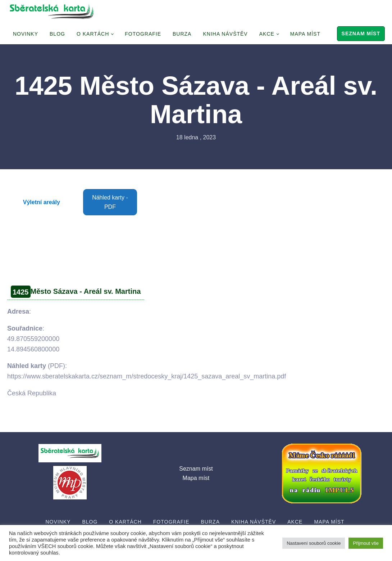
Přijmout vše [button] (366, 543)
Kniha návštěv (225, 34)
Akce (267, 34)
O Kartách (93, 34)
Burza (182, 34)
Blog (57, 34)
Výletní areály (42, 202)
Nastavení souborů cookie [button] (314, 543)
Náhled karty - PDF (110, 202)
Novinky (26, 34)
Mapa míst (305, 34)
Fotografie (143, 34)
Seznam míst (361, 33)
